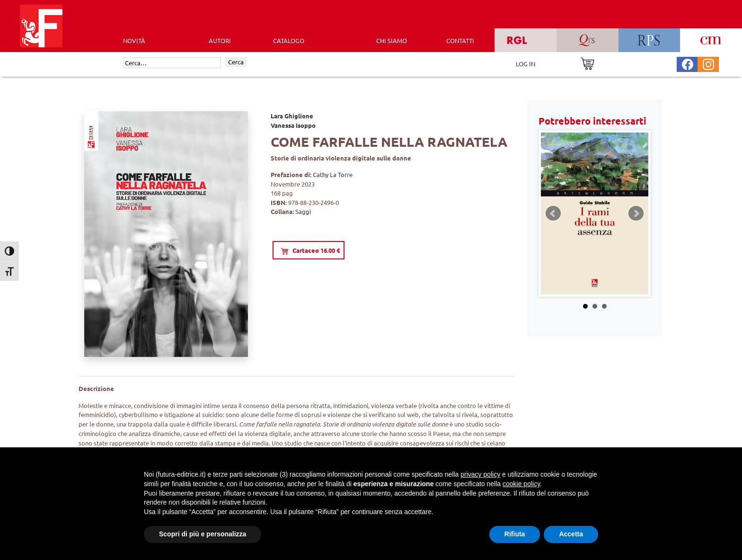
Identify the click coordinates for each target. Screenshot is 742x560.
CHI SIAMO (392, 40)
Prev (553, 213)
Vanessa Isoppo (293, 125)
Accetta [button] (571, 534)
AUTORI (220, 40)
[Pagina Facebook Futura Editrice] (688, 63)
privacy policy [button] (480, 474)
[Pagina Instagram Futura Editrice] (708, 63)
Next (636, 213)
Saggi (303, 211)
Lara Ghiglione (292, 116)
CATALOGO (289, 40)
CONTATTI (460, 40)
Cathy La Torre (333, 174)
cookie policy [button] (521, 484)
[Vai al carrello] (587, 63)
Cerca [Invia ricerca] (236, 62)
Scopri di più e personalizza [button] (203, 534)
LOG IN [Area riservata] (526, 64)
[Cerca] (172, 63)
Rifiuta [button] (515, 534)
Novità (134, 40)
